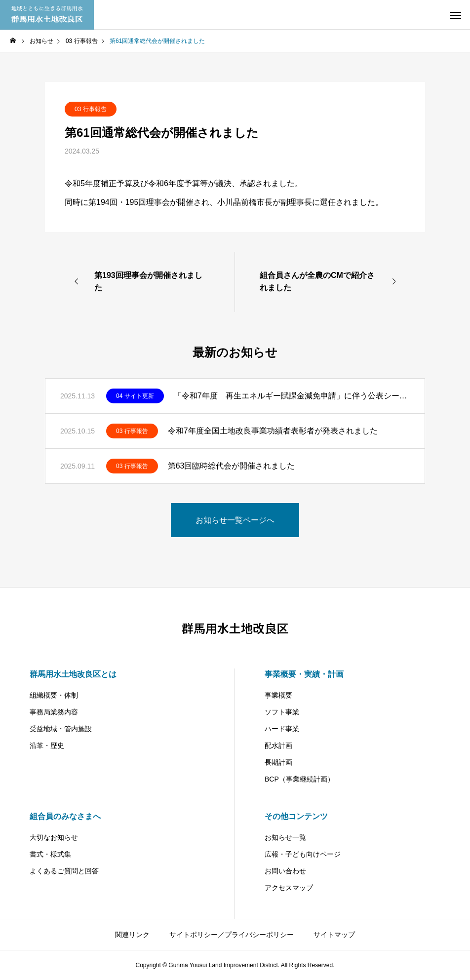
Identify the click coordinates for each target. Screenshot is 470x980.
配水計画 (278, 745)
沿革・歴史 (47, 745)
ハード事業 (282, 729)
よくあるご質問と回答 (64, 871)
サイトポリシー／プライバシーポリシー (232, 935)
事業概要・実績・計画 (304, 674)
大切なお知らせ (54, 837)
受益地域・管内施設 (61, 729)
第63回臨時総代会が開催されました (232, 466)
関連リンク (132, 935)
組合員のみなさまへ (65, 816)
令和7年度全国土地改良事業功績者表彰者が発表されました (273, 431)
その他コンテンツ (296, 816)
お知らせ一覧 (285, 837)
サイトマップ (334, 935)
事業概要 (278, 695)
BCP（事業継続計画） (299, 779)
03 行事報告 (91, 109)
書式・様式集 (50, 854)
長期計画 (278, 762)
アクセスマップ (289, 888)
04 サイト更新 (135, 396)
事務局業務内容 (54, 712)
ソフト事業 (282, 712)
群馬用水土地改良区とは (73, 674)
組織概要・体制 (54, 695)
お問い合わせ (285, 871)
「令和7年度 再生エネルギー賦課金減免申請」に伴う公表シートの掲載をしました (292, 396)
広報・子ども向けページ (303, 854)
